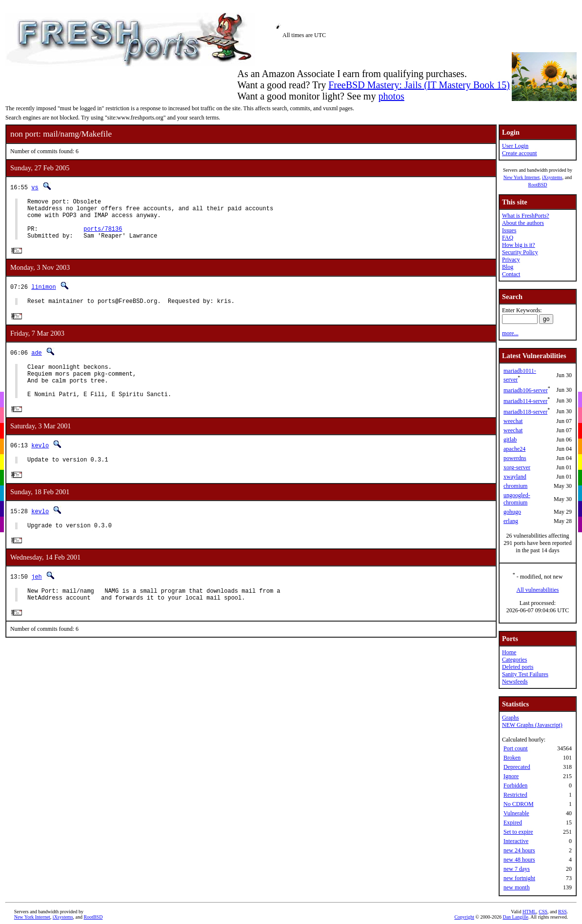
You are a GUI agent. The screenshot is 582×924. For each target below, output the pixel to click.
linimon (43, 296)
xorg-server (517, 467)
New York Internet (522, 177)
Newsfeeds (515, 682)
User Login (515, 146)
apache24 (514, 449)
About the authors (523, 223)
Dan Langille (515, 917)
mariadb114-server (525, 401)
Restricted (515, 795)
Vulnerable (516, 813)
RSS (562, 912)
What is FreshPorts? (526, 216)
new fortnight (519, 878)
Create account (520, 153)
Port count (516, 748)
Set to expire (518, 832)
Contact (511, 274)
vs (35, 187)
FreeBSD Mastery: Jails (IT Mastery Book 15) (419, 85)
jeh (37, 598)
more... (510, 333)
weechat (513, 421)
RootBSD (538, 185)
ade (37, 363)
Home (509, 652)
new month (517, 887)
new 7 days (517, 869)
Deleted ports (518, 667)
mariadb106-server (526, 390)
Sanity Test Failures (525, 674)
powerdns (515, 458)
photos (391, 96)
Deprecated (517, 767)
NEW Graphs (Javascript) (532, 725)
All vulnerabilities (538, 590)
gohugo (512, 512)
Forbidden (515, 785)
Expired (513, 823)
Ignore (511, 776)
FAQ (508, 238)
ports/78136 (103, 236)
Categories (514, 660)
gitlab (510, 440)
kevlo (40, 464)
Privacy (511, 260)
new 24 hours (519, 850)
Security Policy (520, 252)
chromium (515, 486)
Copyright (464, 917)
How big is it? (519, 245)
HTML (529, 912)
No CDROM (519, 804)
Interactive (516, 841)
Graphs (511, 718)
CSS (543, 912)
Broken (512, 758)
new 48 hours (519, 860)
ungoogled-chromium (517, 499)
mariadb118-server (525, 412)
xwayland (515, 477)
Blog (508, 267)
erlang (511, 521)
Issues (509, 230)
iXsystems (552, 177)
